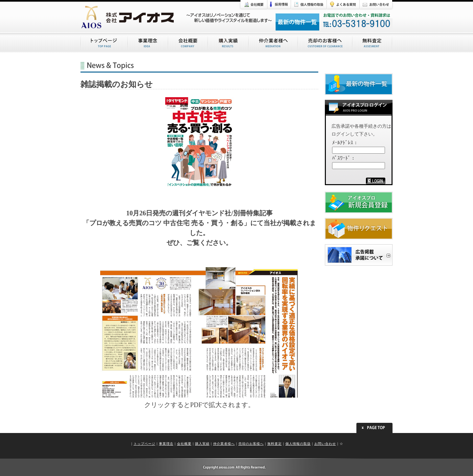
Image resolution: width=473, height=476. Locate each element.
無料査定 (275, 444)
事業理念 (166, 444)
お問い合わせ (325, 444)
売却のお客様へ (251, 444)
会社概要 (184, 444)
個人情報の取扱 (298, 444)
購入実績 (202, 444)
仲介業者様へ (224, 444)
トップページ (145, 444)
